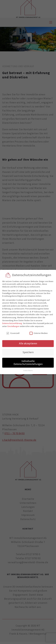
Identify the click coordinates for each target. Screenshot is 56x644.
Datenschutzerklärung (12, 323)
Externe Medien (39, 333)
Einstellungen (13, 326)
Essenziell (13, 333)
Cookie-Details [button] (28, 371)
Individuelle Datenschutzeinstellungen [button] (28, 363)
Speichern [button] (28, 352)
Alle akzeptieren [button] (28, 343)
